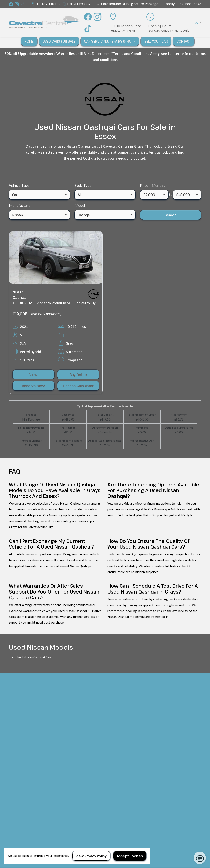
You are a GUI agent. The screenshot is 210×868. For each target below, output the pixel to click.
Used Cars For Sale (59, 41)
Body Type (83, 185)
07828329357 (79, 4)
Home (29, 41)
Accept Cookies (130, 856)
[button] (197, 22)
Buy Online (78, 375)
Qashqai (20, 297)
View (33, 375)
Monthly (159, 185)
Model (80, 205)
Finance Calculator (78, 386)
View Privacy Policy (91, 856)
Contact (184, 41)
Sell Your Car (156, 41)
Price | (153, 185)
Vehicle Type (19, 185)
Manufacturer (20, 205)
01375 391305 (48, 4)
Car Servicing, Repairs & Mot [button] (109, 41)
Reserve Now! (33, 386)
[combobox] (39, 195)
